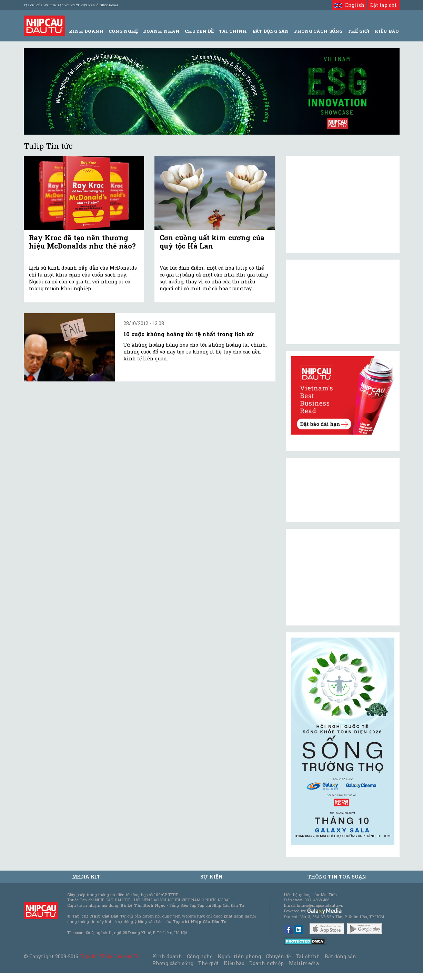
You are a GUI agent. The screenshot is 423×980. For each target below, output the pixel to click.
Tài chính (308, 956)
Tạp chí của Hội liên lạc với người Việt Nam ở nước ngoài (71, 5)
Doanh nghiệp (266, 963)
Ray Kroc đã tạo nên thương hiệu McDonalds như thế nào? (83, 242)
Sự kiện (211, 877)
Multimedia (304, 963)
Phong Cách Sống (318, 31)
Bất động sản (271, 31)
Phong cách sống (173, 963)
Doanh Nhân (161, 31)
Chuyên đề (199, 31)
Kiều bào (234, 963)
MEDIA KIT (86, 877)
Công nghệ (200, 956)
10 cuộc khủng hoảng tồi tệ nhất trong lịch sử (189, 334)
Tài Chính (233, 31)
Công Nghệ (123, 31)
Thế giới (359, 31)
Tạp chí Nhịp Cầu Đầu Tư (110, 956)
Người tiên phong (239, 956)
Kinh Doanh (86, 31)
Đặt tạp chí (384, 5)
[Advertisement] (343, 577)
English (349, 5)
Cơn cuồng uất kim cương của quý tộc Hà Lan (212, 242)
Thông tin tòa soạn (337, 877)
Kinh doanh (167, 956)
